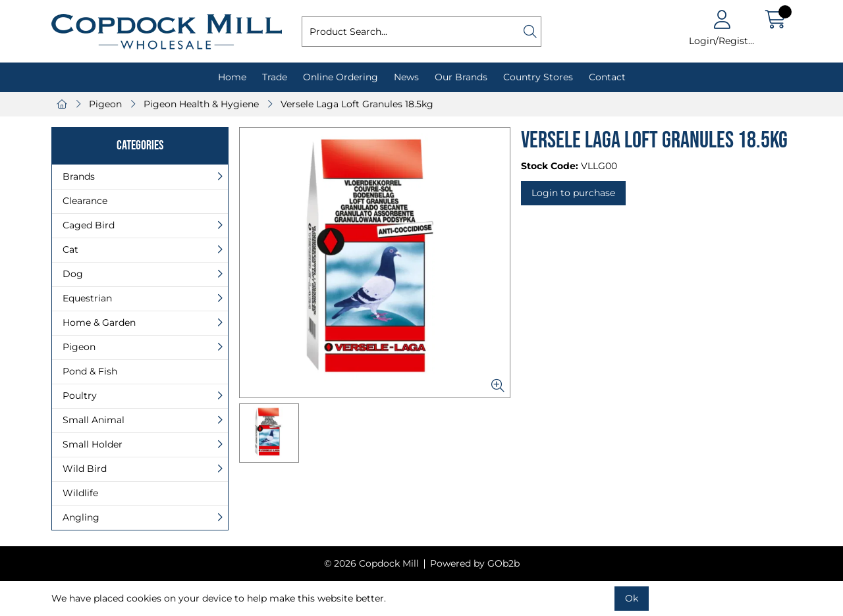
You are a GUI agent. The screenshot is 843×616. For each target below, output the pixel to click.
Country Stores (538, 77)
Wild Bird (85, 469)
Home (232, 77)
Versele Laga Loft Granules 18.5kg (357, 104)
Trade (275, 77)
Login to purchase (573, 193)
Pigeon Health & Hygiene (201, 104)
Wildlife (80, 493)
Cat (70, 249)
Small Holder (93, 444)
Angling (81, 517)
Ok (632, 598)
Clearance (85, 201)
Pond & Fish (90, 371)
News (406, 77)
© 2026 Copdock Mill (371, 563)
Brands (79, 176)
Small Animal (94, 420)
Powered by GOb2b (475, 563)
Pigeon (105, 104)
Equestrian (87, 298)
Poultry (80, 396)
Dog (73, 274)
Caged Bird (89, 225)
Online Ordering (340, 77)
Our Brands (461, 77)
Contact (607, 77)
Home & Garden (99, 322)
